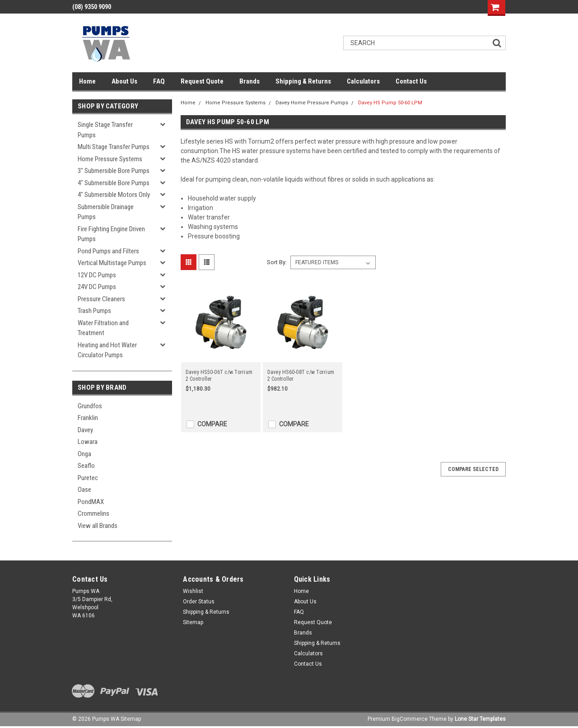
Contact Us (411, 81)
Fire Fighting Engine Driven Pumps (111, 234)
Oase (84, 490)
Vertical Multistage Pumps (112, 263)
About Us (124, 81)
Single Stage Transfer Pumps (105, 130)
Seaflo (86, 466)
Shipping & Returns (303, 81)
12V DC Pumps (97, 275)
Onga (84, 454)
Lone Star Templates (480, 719)
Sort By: (277, 262)
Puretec (88, 478)
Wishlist (193, 591)
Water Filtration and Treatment (103, 328)
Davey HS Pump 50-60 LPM (390, 103)
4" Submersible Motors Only (114, 195)
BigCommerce (410, 719)
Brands (249, 81)
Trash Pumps (94, 311)
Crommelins (93, 513)
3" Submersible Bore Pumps (114, 171)
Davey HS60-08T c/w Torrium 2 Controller (301, 376)
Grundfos (90, 406)
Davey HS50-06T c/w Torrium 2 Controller (219, 376)
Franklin (88, 418)
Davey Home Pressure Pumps (312, 103)
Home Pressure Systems (110, 159)
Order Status (199, 602)
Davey (85, 430)
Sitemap (193, 622)
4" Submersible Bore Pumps (114, 183)
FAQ (159, 81)
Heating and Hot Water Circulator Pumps (107, 350)
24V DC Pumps (97, 287)
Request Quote (202, 81)
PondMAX (91, 502)
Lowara (88, 442)
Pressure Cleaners (101, 299)
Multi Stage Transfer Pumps (114, 147)
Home (87, 81)
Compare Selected (473, 469)
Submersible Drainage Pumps (106, 212)
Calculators (363, 81)
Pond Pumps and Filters (108, 251)
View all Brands (98, 526)
